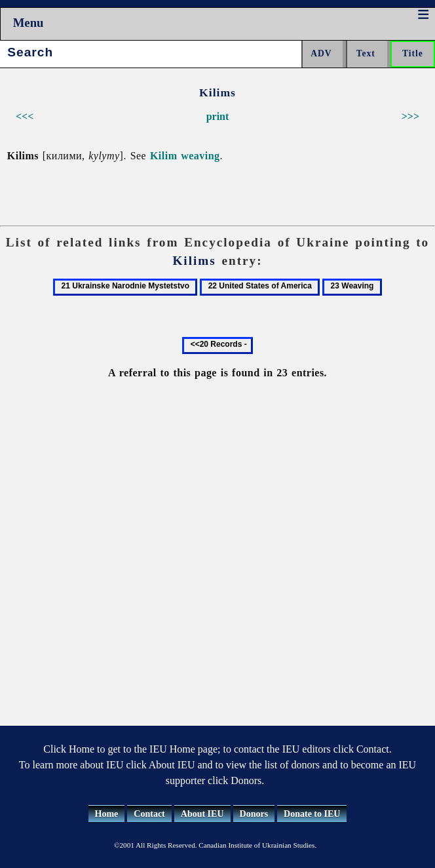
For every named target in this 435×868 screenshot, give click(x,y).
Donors (254, 814)
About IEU (202, 814)
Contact (149, 814)
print (218, 116)
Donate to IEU (312, 814)
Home (107, 814)
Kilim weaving (185, 156)
